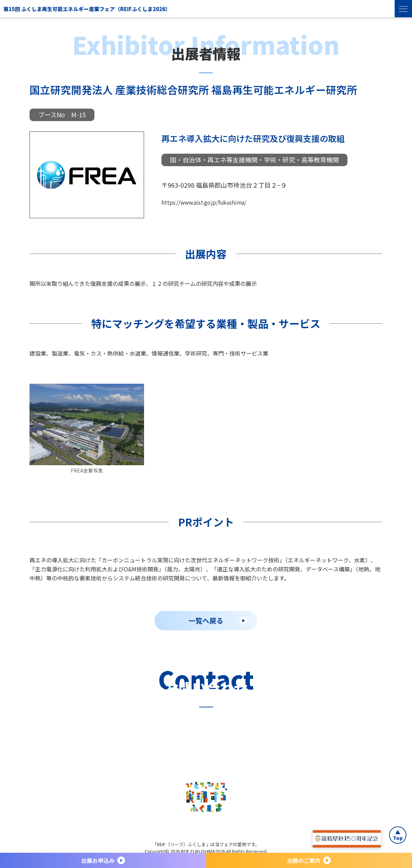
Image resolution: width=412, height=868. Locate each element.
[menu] (403, 9)
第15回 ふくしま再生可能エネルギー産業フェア (149, 8)
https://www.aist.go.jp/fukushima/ (211, 202)
